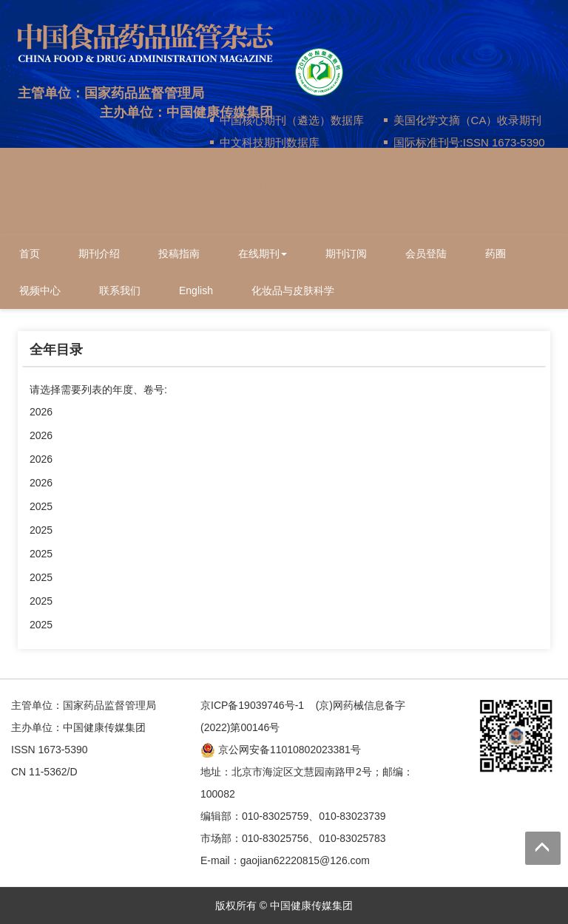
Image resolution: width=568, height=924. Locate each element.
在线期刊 (263, 254)
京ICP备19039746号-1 (252, 705)
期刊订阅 (346, 254)
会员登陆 (426, 254)
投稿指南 (179, 254)
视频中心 (40, 291)
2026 (41, 412)
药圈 (496, 254)
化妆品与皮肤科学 (293, 291)
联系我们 (120, 291)
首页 (30, 254)
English (196, 291)
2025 (41, 506)
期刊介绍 (99, 254)
